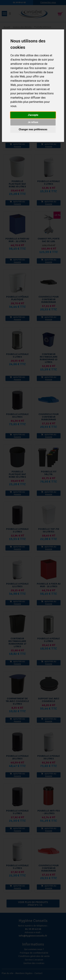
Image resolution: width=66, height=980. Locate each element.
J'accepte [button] (33, 115)
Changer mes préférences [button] (33, 129)
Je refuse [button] (33, 122)
